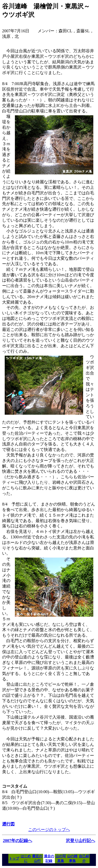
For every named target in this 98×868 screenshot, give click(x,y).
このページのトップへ (49, 830)
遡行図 (8, 824)
